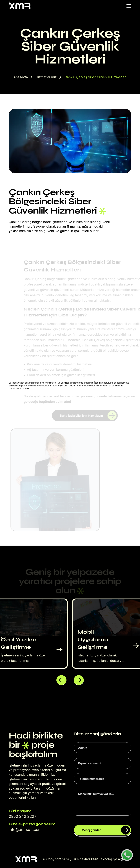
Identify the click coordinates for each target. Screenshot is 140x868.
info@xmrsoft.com (25, 830)
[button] (61, 680)
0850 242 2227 (23, 816)
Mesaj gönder (106, 830)
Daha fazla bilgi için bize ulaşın (88, 416)
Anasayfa (21, 77)
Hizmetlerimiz (46, 77)
